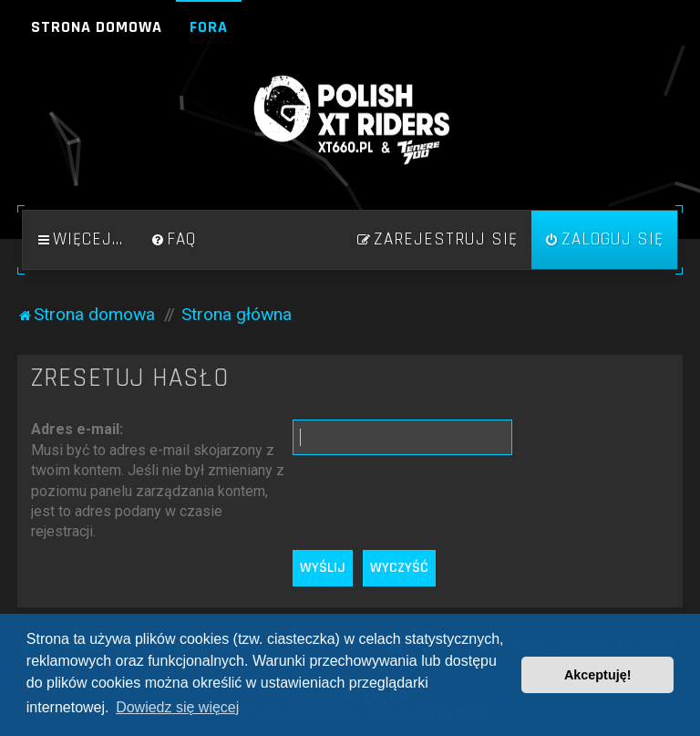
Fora (209, 27)
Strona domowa (97, 27)
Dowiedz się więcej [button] (177, 707)
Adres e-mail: (77, 429)
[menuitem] (173, 240)
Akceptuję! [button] (598, 675)
